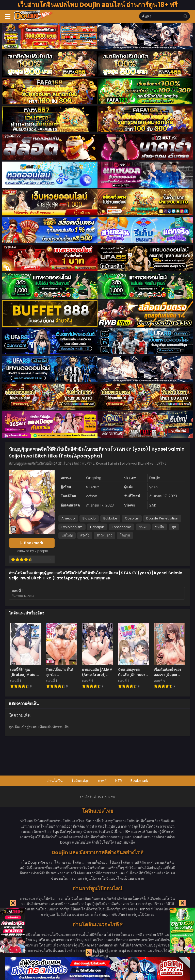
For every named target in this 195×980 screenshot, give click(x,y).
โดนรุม (125, 535)
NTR (119, 781)
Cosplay (132, 518)
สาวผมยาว (104, 535)
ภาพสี (102, 781)
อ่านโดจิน (55, 781)
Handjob (97, 527)
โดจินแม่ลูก (80, 781)
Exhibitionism (72, 527)
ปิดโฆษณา (98, 952)
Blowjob (89, 518)
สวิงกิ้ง (85, 535)
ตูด (174, 527)
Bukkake (110, 518)
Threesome (122, 527)
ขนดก (143, 527)
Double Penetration (162, 518)
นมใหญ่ (67, 535)
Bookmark (139, 781)
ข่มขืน (160, 527)
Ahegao (68, 518)
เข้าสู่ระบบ (29, 727)
